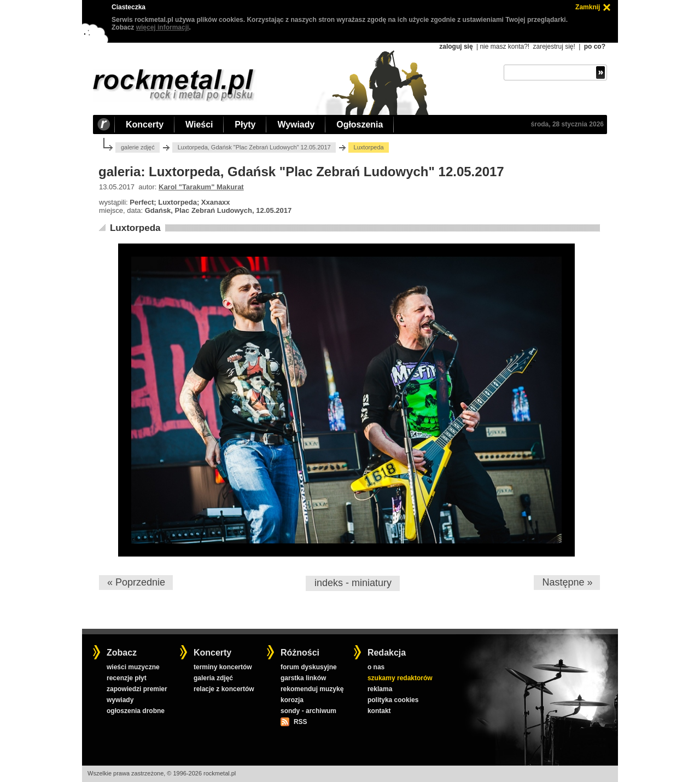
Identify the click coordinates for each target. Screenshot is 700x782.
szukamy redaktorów (400, 678)
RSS (300, 722)
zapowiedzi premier (137, 689)
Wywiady (296, 124)
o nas (376, 667)
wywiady (120, 700)
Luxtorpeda (135, 228)
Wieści (199, 124)
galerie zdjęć (138, 147)
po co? (595, 47)
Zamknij (588, 7)
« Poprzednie (136, 582)
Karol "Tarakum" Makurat (201, 187)
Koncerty (145, 124)
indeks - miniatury (353, 583)
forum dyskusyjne (309, 667)
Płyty (245, 124)
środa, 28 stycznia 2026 (567, 124)
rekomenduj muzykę (312, 689)
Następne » (567, 582)
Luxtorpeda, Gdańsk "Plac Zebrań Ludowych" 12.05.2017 (254, 147)
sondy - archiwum (308, 711)
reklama (380, 689)
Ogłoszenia (360, 124)
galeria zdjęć (213, 678)
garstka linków (303, 678)
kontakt (379, 711)
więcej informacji (163, 27)
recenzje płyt (127, 678)
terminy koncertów (223, 667)
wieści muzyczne (133, 667)
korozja (292, 700)
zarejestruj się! (554, 47)
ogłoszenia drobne (136, 711)
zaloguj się (456, 47)
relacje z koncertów (224, 689)
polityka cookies (393, 700)
